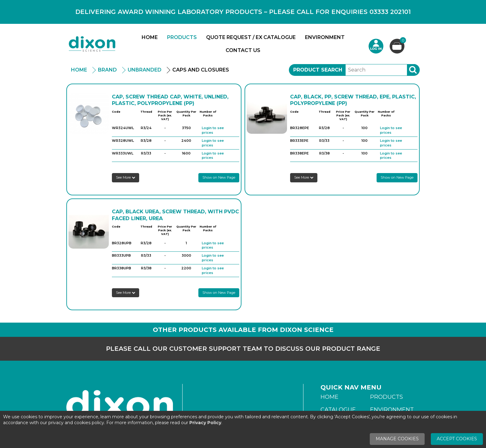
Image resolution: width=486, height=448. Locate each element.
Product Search (318, 70)
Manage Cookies (397, 439)
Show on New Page (219, 177)
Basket (402, 41)
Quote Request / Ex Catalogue (251, 37)
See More (126, 177)
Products (182, 37)
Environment (325, 37)
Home (150, 37)
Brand (107, 70)
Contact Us (243, 50)
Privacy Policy (205, 423)
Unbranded (145, 70)
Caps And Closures (201, 70)
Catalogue (338, 410)
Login (376, 46)
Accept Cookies (457, 439)
